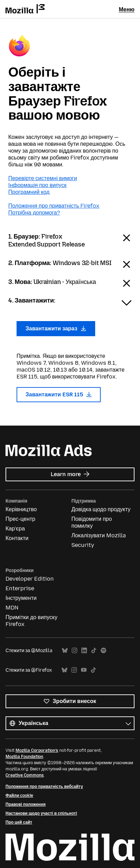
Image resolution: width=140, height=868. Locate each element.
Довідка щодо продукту (101, 509)
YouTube (84, 670)
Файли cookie (19, 795)
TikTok (94, 651)
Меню (127, 9)
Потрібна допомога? (34, 213)
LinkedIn (84, 651)
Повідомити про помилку (92, 522)
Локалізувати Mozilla (99, 535)
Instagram (74, 651)
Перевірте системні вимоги (43, 178)
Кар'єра (15, 529)
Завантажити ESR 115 (59, 394)
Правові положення (26, 804)
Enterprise (20, 588)
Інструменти (21, 598)
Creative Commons (25, 775)
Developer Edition (30, 579)
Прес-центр (20, 519)
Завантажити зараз (56, 328)
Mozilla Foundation (24, 757)
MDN (12, 608)
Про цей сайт (19, 822)
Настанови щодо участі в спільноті (41, 813)
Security (83, 545)
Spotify (103, 651)
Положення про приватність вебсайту (44, 787)
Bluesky (65, 651)
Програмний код (29, 192)
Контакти (17, 538)
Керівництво (21, 509)
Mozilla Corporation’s (37, 750)
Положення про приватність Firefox (54, 206)
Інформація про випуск (37, 185)
